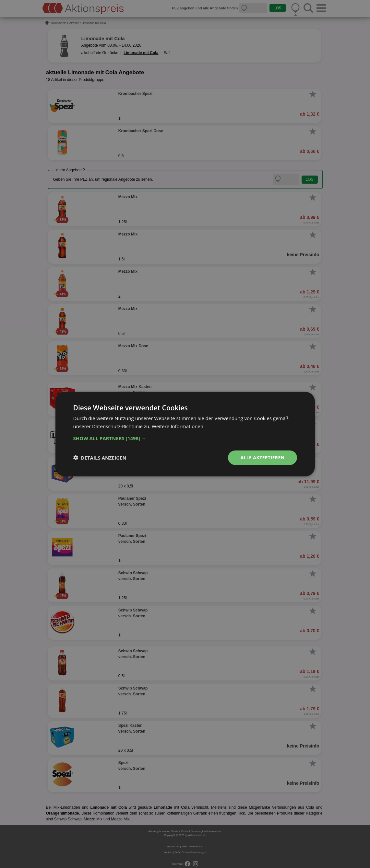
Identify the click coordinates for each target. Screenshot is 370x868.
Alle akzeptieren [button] (262, 457)
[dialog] (185, 434)
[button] (185, 438)
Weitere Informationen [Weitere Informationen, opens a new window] (178, 426)
